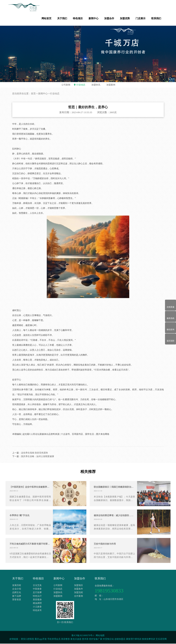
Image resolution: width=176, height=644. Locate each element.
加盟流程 (79, 593)
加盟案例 (111, 85)
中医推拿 (37, 590)
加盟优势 (125, 18)
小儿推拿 (37, 608)
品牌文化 (17, 593)
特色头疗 (37, 597)
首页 (33, 107)
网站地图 (100, 636)
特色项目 (78, 18)
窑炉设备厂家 (96, 639)
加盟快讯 (96, 85)
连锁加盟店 (120, 639)
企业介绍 (17, 590)
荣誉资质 (17, 600)
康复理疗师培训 (134, 639)
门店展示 (141, 18)
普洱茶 (85, 639)
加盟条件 (79, 590)
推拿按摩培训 (148, 639)
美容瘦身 (37, 600)
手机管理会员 (54, 639)
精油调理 (37, 604)
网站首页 (46, 18)
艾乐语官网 (161, 639)
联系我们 (156, 18)
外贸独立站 (108, 639)
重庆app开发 (41, 639)
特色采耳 (37, 611)
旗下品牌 (17, 597)
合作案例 (79, 597)
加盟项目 (79, 586)
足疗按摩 (37, 593)
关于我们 (62, 18)
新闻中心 (94, 18)
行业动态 (81, 85)
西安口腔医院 (28, 639)
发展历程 (17, 586)
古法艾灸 (37, 586)
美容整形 (65, 639)
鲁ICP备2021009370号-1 (83, 636)
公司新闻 (66, 85)
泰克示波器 (76, 639)
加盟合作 (109, 18)
